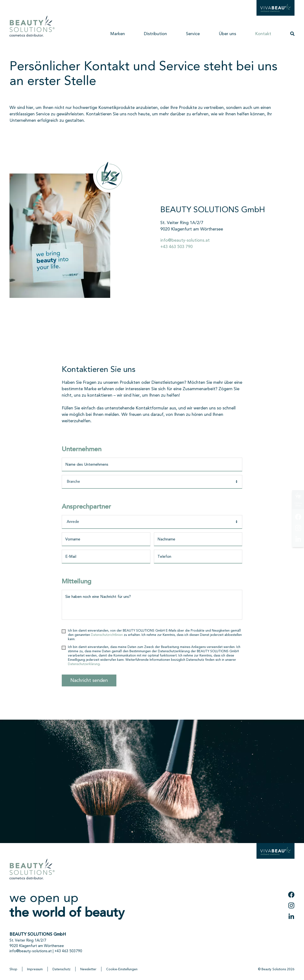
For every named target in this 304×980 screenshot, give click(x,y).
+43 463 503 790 (176, 247)
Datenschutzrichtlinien (107, 635)
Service (193, 34)
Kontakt (263, 34)
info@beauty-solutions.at (185, 240)
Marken (118, 34)
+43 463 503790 (68, 951)
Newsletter (88, 969)
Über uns (227, 34)
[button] (292, 33)
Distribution (155, 34)
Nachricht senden (89, 680)
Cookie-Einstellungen (122, 969)
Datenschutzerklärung (84, 664)
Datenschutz (62, 969)
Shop (13, 969)
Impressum (35, 969)
